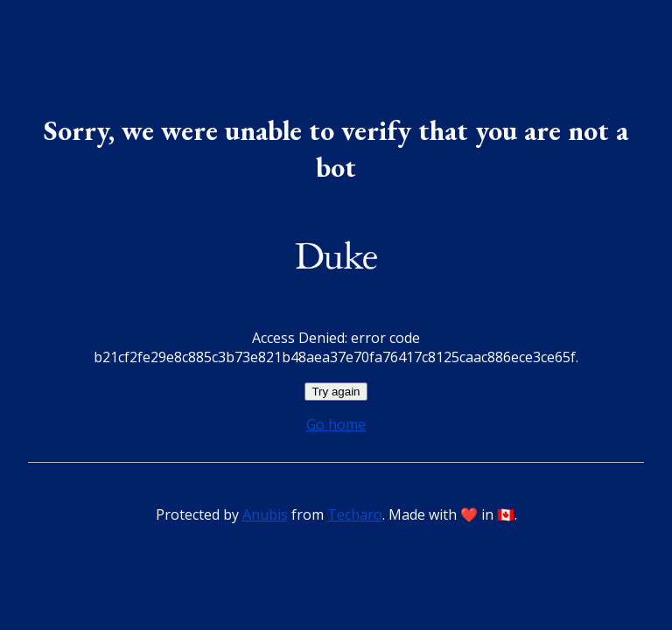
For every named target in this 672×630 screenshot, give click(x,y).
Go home (336, 424)
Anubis (265, 514)
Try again (336, 392)
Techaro (355, 514)
